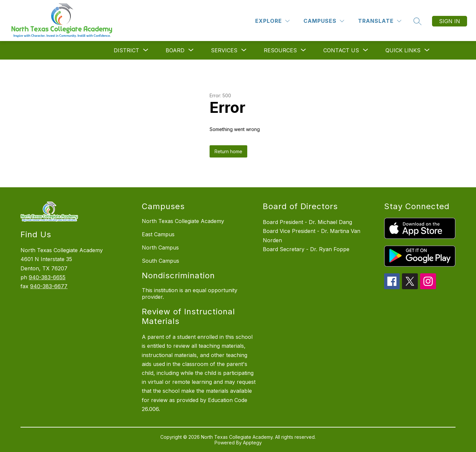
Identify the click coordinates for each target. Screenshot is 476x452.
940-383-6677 (49, 286)
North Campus (160, 248)
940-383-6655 (47, 277)
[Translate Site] (380, 21)
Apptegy (252, 443)
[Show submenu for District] (126, 50)
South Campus (160, 261)
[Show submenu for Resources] (280, 50)
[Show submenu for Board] (175, 50)
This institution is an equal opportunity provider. (190, 294)
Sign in (450, 21)
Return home (228, 151)
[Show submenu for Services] (224, 50)
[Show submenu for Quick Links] (403, 50)
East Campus (158, 234)
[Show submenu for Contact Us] (341, 50)
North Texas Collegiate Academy (183, 221)
